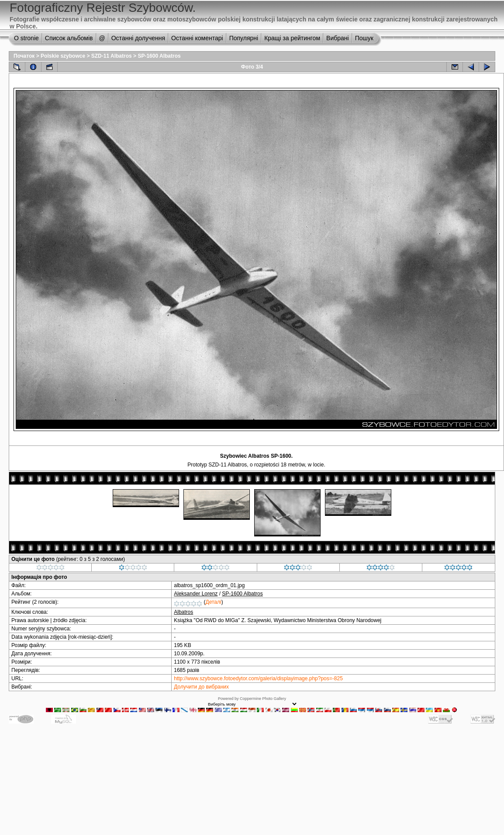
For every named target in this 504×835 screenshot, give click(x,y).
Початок (24, 56)
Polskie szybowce (63, 56)
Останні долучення (138, 38)
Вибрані (338, 38)
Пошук (364, 38)
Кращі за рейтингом (292, 38)
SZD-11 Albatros (112, 56)
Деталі (214, 602)
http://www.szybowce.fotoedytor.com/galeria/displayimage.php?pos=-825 (258, 678)
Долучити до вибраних (201, 687)
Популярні (244, 38)
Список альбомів (69, 38)
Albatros (183, 612)
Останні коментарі (197, 38)
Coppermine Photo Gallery (263, 699)
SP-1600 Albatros (159, 56)
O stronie (26, 38)
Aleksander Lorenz (196, 594)
